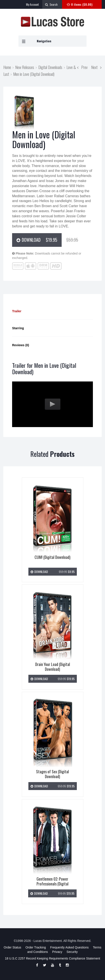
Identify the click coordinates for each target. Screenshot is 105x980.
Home (7, 67)
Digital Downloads (50, 67)
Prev (82, 67)
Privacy (57, 952)
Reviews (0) (21, 345)
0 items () (82, 4)
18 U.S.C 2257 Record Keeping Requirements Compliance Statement (52, 958)
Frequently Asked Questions (69, 947)
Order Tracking (36, 947)
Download (39, 240)
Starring (18, 328)
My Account (32, 4)
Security (72, 952)
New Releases (25, 67)
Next (96, 67)
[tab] (52, 311)
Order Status (12, 947)
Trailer (17, 311)
